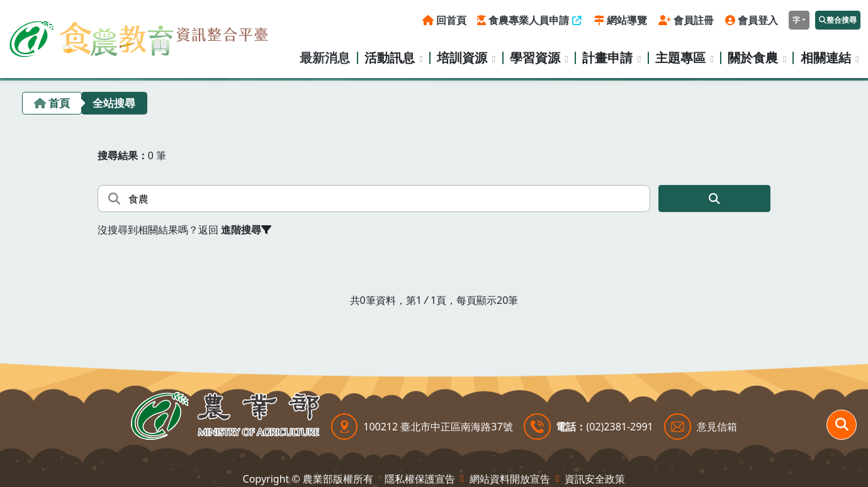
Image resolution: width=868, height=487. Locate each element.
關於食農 (753, 58)
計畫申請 (607, 58)
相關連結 (826, 58)
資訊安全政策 (595, 479)
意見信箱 (717, 427)
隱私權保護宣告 (420, 479)
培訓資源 (462, 58)
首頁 (59, 103)
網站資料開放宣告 (510, 479)
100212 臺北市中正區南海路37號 (438, 427)
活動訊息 (390, 58)
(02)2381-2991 (619, 427)
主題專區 (680, 58)
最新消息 (325, 58)
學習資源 (535, 58)
